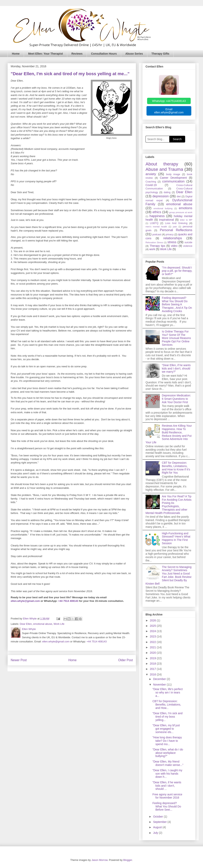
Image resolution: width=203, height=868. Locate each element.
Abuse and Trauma (164, 169)
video (174, 246)
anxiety (151, 174)
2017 (153, 669)
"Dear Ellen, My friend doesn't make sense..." (168, 763)
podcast (157, 235)
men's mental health (156, 227)
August (158, 827)
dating (167, 192)
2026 (153, 620)
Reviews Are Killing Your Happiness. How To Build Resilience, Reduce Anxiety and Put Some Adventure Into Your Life (169, 434)
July (156, 833)
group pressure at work (181, 212)
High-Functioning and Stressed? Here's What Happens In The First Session (176, 538)
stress (172, 242)
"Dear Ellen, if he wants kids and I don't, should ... (167, 786)
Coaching (151, 182)
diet (179, 197)
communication (173, 181)
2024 (153, 631)
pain (175, 227)
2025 (153, 626)
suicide (188, 242)
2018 (153, 664)
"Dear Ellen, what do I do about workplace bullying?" (168, 753)
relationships (173, 238)
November (160, 685)
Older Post (125, 660)
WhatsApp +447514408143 (169, 101)
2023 (153, 636)
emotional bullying (163, 208)
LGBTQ (154, 223)
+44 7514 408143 (68, 601)
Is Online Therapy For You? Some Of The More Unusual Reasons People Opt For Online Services (176, 338)
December (160, 679)
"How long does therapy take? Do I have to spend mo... (167, 741)
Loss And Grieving (176, 223)
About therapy (162, 164)
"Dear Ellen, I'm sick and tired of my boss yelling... (168, 717)
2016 (153, 674)
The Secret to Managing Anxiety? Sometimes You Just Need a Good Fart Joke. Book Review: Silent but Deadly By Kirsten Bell (169, 575)
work (152, 249)
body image (173, 174)
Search (177, 139)
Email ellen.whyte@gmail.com (169, 111)
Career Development (173, 178)
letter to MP (186, 220)
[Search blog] (157, 139)
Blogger (128, 860)
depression (161, 196)
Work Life (59, 624)
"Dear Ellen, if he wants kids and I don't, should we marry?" (176, 368)
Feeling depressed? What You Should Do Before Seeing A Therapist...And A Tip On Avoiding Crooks (177, 304)
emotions (186, 208)
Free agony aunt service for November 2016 (167, 796)
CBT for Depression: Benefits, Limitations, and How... (167, 705)
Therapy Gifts (160, 54)
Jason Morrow (99, 860)
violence (188, 246)
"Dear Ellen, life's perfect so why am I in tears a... (168, 692)
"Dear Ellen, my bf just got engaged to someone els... (166, 729)
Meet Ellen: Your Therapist (45, 54)
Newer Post (19, 660)
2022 (153, 642)
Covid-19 (151, 185)
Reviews (77, 54)
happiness (157, 216)
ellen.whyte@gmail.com (25, 601)
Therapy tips (158, 246)
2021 (153, 647)
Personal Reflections (176, 230)
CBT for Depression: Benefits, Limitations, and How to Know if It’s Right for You (176, 468)
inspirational (166, 220)
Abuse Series (134, 54)
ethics (157, 212)
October (158, 817)
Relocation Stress (154, 242)
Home (16, 54)
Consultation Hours (104, 54)
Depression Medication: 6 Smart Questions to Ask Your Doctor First (176, 399)
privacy (170, 235)
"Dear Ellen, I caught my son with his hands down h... (167, 774)
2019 (153, 658)
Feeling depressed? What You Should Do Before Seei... (167, 806)
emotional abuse (43, 624)
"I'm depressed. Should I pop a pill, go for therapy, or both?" (177, 271)
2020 (153, 653)
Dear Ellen (26, 624)
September (160, 822)
